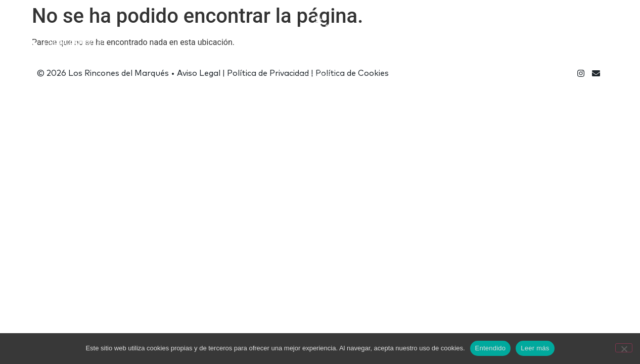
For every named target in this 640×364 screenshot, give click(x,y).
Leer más (535, 348)
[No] (624, 348)
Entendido (491, 348)
